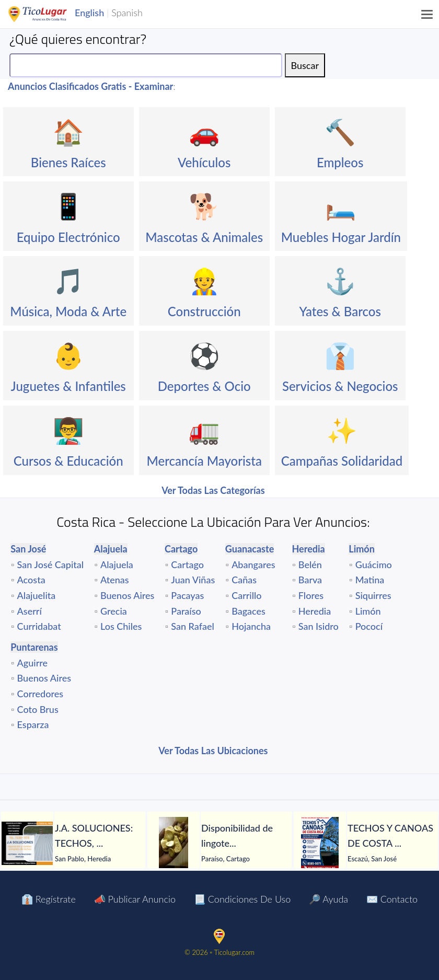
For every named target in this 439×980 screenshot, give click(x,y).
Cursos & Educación (68, 461)
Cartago (187, 564)
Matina (370, 580)
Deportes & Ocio (204, 386)
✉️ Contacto (392, 899)
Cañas (244, 580)
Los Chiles (121, 626)
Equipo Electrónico (68, 237)
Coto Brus (38, 709)
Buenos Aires (127, 595)
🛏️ (341, 206)
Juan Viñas (193, 580)
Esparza (33, 724)
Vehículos (204, 162)
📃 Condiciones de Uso (242, 899)
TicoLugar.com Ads (49, 14)
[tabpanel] (73, 843)
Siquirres (373, 595)
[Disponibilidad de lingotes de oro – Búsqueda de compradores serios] (174, 843)
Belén (310, 564)
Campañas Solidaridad (342, 461)
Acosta (31, 580)
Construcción (204, 311)
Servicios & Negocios (340, 386)
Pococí (369, 626)
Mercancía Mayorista (204, 461)
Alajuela (117, 564)
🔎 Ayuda (328, 899)
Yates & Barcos (340, 311)
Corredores (40, 694)
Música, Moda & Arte (68, 311)
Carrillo (246, 595)
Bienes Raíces (68, 162)
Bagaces (249, 611)
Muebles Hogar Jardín (341, 237)
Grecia (114, 611)
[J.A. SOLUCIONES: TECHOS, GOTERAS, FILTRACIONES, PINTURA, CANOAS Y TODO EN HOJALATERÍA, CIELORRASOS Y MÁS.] (27, 843)
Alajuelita (37, 595)
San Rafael (192, 626)
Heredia (315, 611)
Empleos (340, 162)
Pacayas (187, 595)
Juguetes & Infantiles (68, 386)
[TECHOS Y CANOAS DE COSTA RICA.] (320, 843)
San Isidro (319, 626)
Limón (368, 611)
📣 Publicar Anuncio (135, 899)
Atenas (115, 580)
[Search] (146, 65)
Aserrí (30, 611)
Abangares (253, 564)
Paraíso (186, 611)
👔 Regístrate (49, 899)
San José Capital (51, 564)
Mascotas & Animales (204, 237)
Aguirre (33, 663)
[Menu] (428, 14)
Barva (310, 580)
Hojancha (251, 626)
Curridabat (39, 626)
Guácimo (374, 564)
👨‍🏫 (68, 430)
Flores (311, 595)
